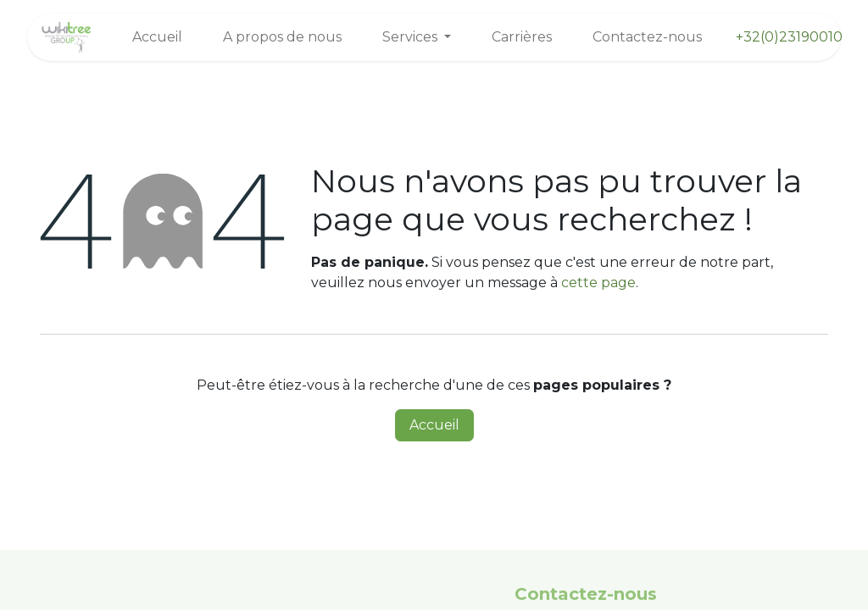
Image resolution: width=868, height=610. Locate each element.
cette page (598, 283)
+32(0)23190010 (789, 37)
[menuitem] (157, 37)
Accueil (434, 425)
